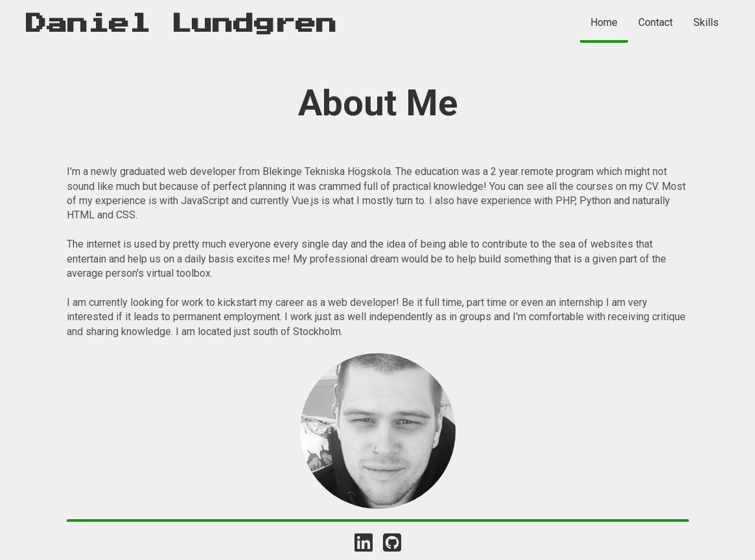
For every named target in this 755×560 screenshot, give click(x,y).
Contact (656, 22)
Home (604, 22)
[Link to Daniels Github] (392, 543)
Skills (706, 22)
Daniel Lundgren (181, 24)
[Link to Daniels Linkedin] (364, 543)
